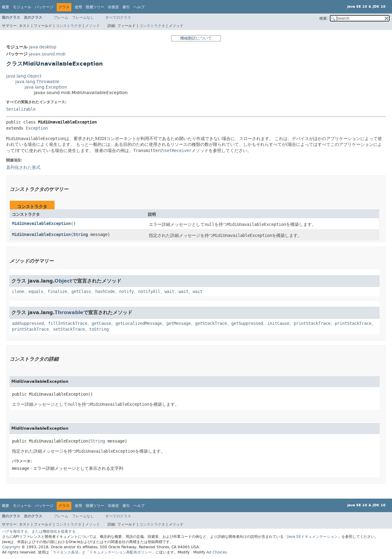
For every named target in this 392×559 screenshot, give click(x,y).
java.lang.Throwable (37, 82)
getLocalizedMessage (139, 323)
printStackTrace (312, 323)
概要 (6, 7)
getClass (81, 292)
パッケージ (44, 7)
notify (126, 292)
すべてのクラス (118, 17)
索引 (126, 7)
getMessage (179, 323)
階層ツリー (95, 7)
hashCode (105, 292)
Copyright (11, 547)
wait (169, 292)
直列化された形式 (23, 167)
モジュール (22, 7)
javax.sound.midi (47, 54)
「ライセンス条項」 (66, 552)
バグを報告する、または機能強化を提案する (39, 531)
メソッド (92, 26)
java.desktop (43, 47)
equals (36, 292)
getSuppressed (247, 323)
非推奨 (113, 7)
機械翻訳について (196, 38)
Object (63, 281)
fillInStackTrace (68, 323)
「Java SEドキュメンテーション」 (313, 537)
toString (99, 329)
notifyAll (149, 292)
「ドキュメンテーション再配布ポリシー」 (121, 552)
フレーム (61, 17)
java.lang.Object (24, 76)
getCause (101, 323)
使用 (78, 7)
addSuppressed (28, 323)
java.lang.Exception (46, 87)
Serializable (21, 109)
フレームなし (83, 17)
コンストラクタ (69, 26)
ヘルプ (139, 7)
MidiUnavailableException (41, 224)
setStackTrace (69, 329)
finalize (57, 292)
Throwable (69, 312)
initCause (278, 323)
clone (18, 292)
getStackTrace (211, 323)
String (81, 235)
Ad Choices (217, 552)
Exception (37, 128)
